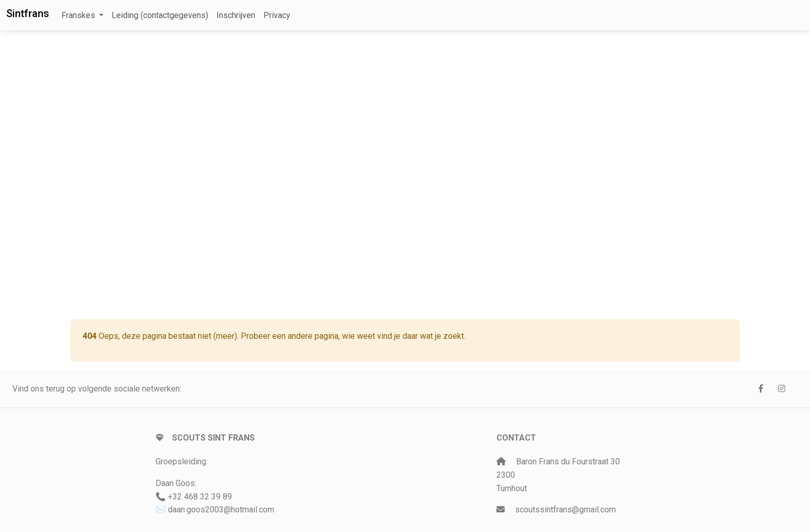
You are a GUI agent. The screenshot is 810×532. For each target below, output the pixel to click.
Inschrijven (236, 15)
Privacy (277, 15)
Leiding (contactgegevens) (160, 15)
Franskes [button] (79, 15)
